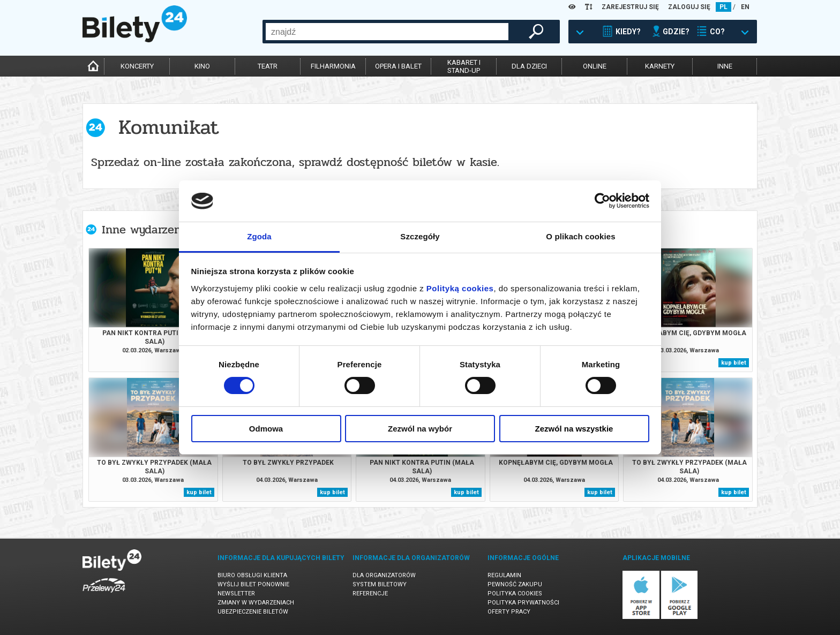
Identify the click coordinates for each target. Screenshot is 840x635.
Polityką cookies (460, 288)
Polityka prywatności (523, 603)
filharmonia (333, 66)
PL (723, 7)
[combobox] (387, 32)
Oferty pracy (509, 612)
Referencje (370, 594)
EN (745, 7)
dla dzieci (529, 66)
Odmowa (266, 429)
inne (725, 66)
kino (202, 66)
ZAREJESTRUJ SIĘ (630, 7)
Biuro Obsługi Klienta (252, 575)
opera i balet (398, 66)
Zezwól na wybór (420, 429)
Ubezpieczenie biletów (253, 612)
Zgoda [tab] (259, 236)
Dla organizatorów (384, 575)
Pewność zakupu (515, 584)
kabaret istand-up (464, 66)
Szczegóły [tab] (420, 236)
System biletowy (380, 584)
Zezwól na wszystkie (574, 429)
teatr (268, 66)
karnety (660, 66)
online (595, 66)
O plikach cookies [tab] (580, 236)
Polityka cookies (515, 594)
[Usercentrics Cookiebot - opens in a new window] (602, 201)
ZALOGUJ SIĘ (689, 7)
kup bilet (734, 363)
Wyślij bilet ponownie (253, 584)
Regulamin (504, 575)
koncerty (137, 66)
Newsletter (236, 594)
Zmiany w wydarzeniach (256, 603)
